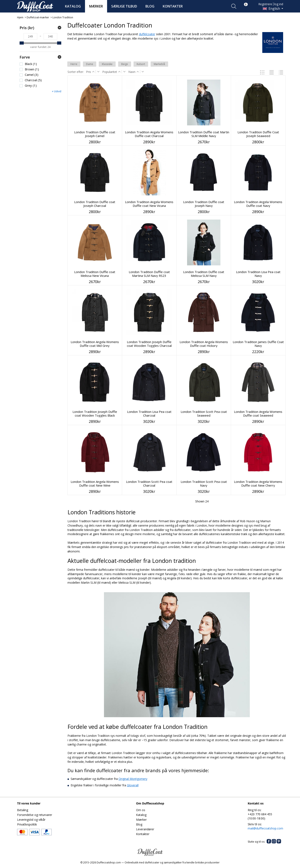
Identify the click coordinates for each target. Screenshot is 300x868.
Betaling (23, 810)
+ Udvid (57, 91)
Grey (31, 86)
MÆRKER (96, 6)
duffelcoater (147, 34)
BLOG (150, 6)
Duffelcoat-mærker (38, 17)
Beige (125, 64)
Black (31, 64)
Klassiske (107, 64)
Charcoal (33, 80)
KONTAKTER (173, 6)
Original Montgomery (133, 779)
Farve (25, 57)
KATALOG (73, 6)
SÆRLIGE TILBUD (124, 6)
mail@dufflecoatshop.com (265, 828)
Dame (90, 64)
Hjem (20, 17)
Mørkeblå (159, 64)
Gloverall (133, 785)
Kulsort (141, 64)
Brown (32, 69)
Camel (32, 75)
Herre (74, 64)
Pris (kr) (27, 28)
